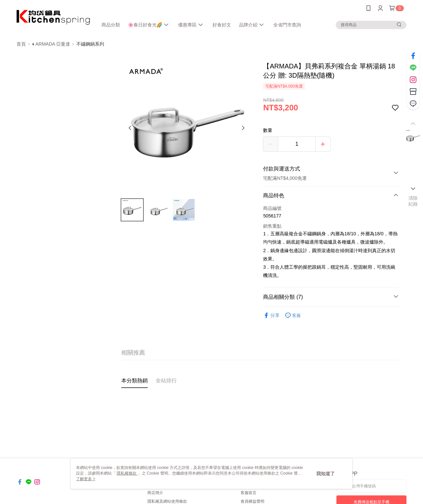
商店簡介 (155, 493)
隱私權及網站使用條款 (167, 501)
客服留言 (249, 493)
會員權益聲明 (252, 501)
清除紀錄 (413, 201)
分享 (271, 315)
